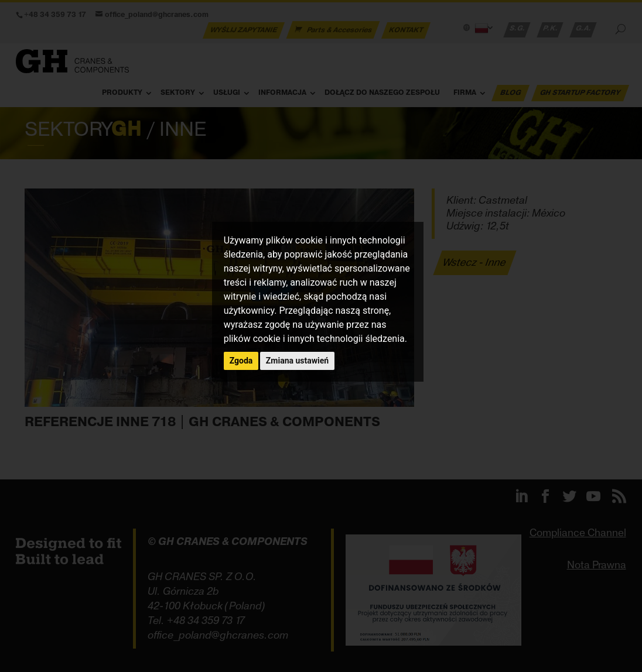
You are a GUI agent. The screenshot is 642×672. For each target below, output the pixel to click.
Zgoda (241, 361)
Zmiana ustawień (297, 361)
